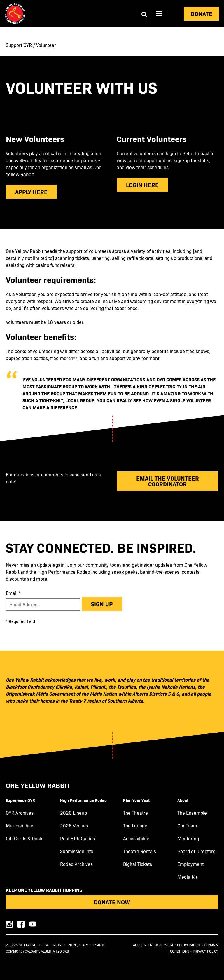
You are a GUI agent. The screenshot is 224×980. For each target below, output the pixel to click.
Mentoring (188, 839)
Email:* (13, 593)
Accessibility (136, 839)
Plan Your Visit (136, 800)
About (183, 800)
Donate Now (112, 902)
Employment (190, 864)
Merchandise (20, 826)
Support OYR (19, 45)
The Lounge (135, 826)
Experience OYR (20, 800)
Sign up (102, 604)
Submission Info (77, 851)
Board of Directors (196, 851)
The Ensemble (192, 813)
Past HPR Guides (78, 839)
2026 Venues (74, 826)
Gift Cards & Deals (25, 839)
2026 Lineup (73, 813)
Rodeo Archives (76, 864)
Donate (202, 14)
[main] (112, 274)
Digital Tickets (138, 864)
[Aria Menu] (159, 14)
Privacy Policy (205, 951)
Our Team (187, 826)
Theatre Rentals (140, 851)
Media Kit (187, 877)
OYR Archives (20, 813)
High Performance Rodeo (83, 800)
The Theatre (135, 813)
